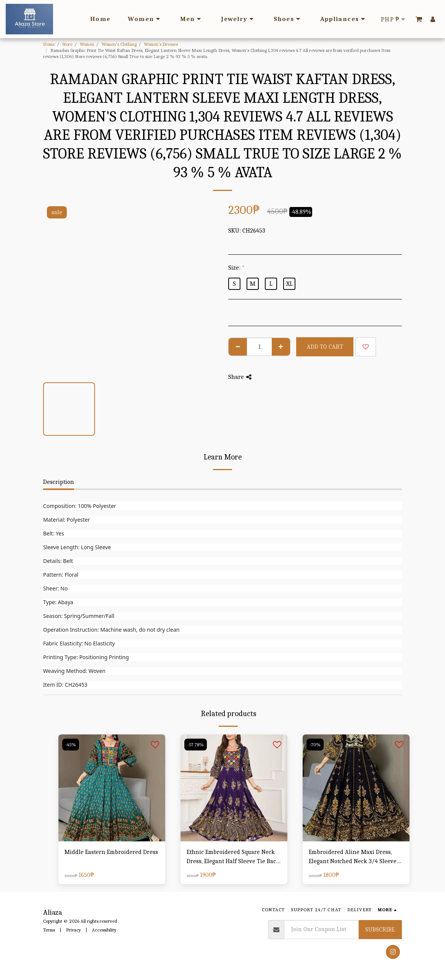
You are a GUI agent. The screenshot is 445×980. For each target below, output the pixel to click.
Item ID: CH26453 (65, 685)
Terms (49, 930)
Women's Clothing (119, 44)
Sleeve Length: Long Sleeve (77, 547)
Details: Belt (58, 561)
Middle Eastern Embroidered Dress (111, 852)
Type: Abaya (58, 602)
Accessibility (104, 930)
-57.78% (196, 745)
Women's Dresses (161, 44)
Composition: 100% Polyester (80, 506)
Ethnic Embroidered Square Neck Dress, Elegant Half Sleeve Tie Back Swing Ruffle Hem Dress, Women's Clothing (233, 857)
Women (87, 44)
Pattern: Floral (61, 575)
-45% (71, 745)
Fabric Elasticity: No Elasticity (79, 643)
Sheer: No (55, 588)
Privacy (73, 930)
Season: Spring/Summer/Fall (79, 616)
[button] (419, 19)
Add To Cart (325, 347)
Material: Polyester (67, 520)
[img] (112, 788)
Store (67, 44)
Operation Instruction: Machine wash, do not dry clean (111, 630)
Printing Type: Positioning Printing (86, 657)
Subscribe (380, 930)
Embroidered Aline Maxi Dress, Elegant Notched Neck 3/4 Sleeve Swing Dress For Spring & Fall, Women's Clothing (353, 857)
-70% (315, 745)
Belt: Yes (54, 533)
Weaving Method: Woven (74, 671)
